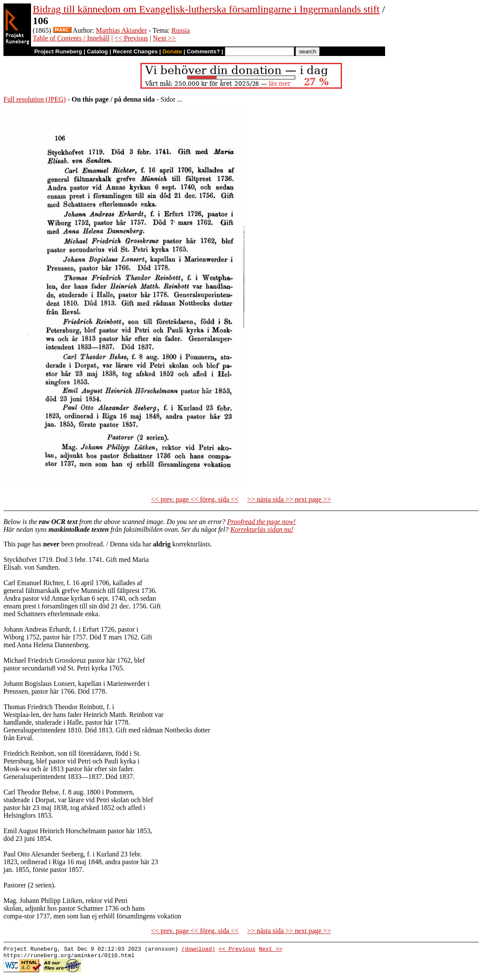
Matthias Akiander (122, 30)
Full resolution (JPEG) (35, 99)
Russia (181, 30)
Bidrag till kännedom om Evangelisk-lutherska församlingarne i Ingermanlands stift (206, 9)
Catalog (98, 51)
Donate (172, 51)
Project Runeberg (58, 51)
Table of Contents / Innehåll (71, 38)
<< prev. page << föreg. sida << (195, 499)
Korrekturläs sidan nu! (262, 529)
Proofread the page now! (261, 522)
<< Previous (131, 38)
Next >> (164, 38)
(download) (198, 950)
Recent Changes (135, 51)
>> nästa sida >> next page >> (289, 499)
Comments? (204, 51)
